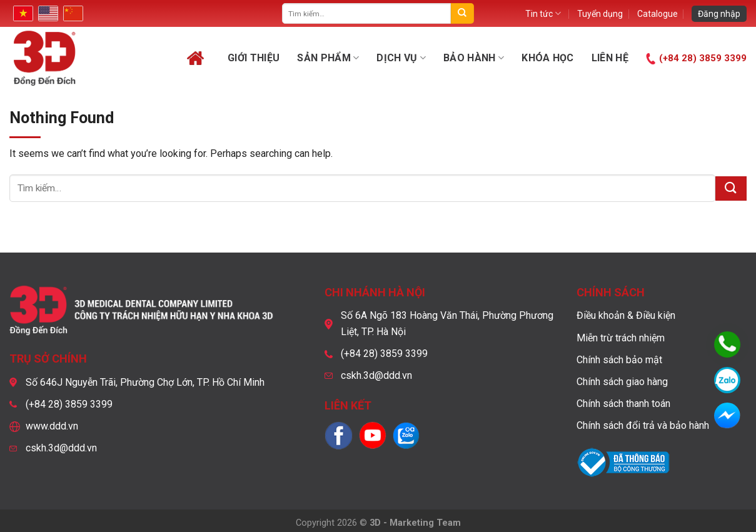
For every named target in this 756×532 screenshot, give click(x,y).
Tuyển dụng (600, 14)
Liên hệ (610, 58)
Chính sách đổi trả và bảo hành (643, 425)
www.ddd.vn (52, 426)
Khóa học (548, 58)
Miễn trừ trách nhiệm (621, 338)
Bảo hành (474, 58)
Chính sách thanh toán (623, 404)
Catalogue (658, 14)
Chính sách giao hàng (622, 382)
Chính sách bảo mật (619, 360)
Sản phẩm (328, 58)
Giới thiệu (254, 58)
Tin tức (543, 13)
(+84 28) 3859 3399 (703, 58)
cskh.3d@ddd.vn (61, 448)
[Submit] (462, 13)
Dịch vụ (401, 58)
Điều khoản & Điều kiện (626, 315)
